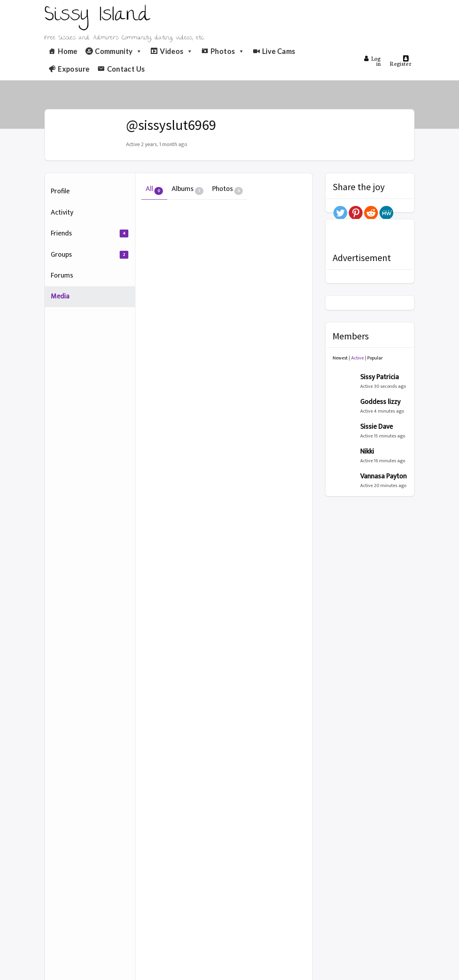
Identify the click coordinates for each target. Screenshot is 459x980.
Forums (62, 276)
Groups (90, 255)
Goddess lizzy (380, 402)
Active (357, 358)
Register (401, 61)
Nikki (367, 452)
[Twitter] (340, 213)
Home (68, 51)
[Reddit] (371, 213)
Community (119, 51)
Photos (228, 51)
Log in (372, 61)
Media (60, 296)
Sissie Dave (377, 427)
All (154, 189)
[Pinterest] (356, 213)
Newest (340, 358)
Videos (177, 51)
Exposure (74, 69)
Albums (188, 189)
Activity (62, 213)
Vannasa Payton (383, 476)
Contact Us (126, 69)
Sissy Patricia (379, 377)
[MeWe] (386, 213)
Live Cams (279, 51)
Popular (375, 358)
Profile (60, 191)
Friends (90, 233)
